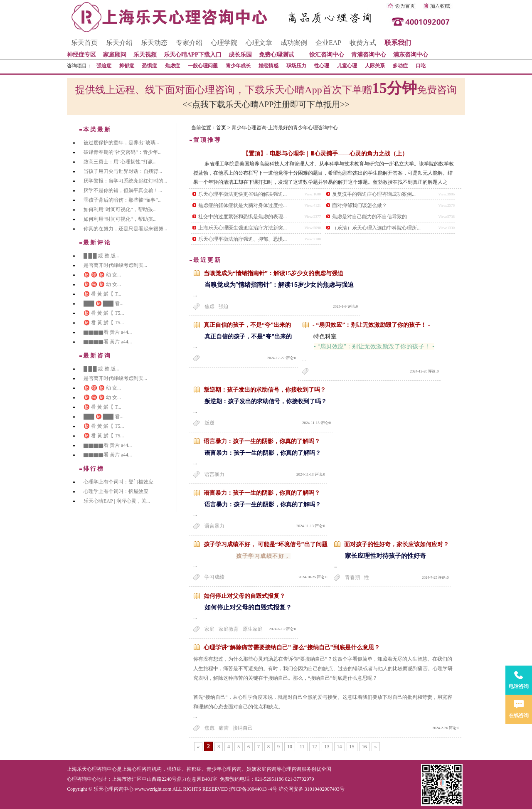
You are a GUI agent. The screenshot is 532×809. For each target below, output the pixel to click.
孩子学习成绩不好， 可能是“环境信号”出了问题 (266, 544)
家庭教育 (229, 629)
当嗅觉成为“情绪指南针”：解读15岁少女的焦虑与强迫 (273, 273)
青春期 (352, 577)
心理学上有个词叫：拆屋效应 (116, 491)
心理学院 (224, 43)
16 (365, 747)
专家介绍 (189, 43)
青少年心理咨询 (224, 769)
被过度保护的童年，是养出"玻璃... (121, 143)
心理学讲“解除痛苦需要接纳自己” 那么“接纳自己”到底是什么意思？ (292, 647)
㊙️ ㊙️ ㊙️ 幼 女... (102, 275)
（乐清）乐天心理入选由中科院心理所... (376, 228)
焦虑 (209, 306)
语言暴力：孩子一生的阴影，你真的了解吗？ (262, 441)
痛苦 (224, 728)
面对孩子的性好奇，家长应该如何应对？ (397, 544)
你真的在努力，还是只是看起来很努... (125, 229)
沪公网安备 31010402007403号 (312, 789)
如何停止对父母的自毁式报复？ (244, 596)
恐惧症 (150, 66)
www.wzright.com (153, 789)
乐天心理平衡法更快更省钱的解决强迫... (243, 194)
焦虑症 (172, 66)
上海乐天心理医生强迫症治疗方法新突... (243, 228)
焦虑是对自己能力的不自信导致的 (369, 217)
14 (340, 747)
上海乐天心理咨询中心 (92, 769)
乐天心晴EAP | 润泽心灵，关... (117, 501)
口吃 (421, 66)
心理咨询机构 (147, 769)
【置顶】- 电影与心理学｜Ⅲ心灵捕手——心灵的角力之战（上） (325, 154)
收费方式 (363, 43)
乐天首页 (84, 43)
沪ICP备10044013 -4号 (253, 789)
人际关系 (375, 66)
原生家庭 (253, 629)
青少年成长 (238, 66)
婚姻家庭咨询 (261, 769)
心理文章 (259, 43)
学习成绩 (214, 577)
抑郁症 (127, 66)
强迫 (224, 306)
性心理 (322, 66)
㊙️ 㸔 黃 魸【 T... (102, 294)
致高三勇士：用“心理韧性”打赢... (120, 162)
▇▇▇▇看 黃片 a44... (108, 332)
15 (352, 747)
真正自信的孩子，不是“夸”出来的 (247, 325)
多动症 (400, 66)
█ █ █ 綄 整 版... (101, 256)
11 (302, 747)
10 (290, 747)
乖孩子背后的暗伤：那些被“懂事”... (123, 200)
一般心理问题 (203, 66)
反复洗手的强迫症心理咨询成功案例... (374, 194)
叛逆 (209, 423)
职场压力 (296, 66)
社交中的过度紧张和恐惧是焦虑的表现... (243, 217)
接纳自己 (243, 728)
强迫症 (104, 66)
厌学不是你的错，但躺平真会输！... (123, 190)
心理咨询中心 (82, 779)
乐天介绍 (119, 43)
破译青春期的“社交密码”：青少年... (123, 152)
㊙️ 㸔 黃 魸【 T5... (104, 313)
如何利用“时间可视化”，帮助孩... (120, 210)
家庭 (209, 629)
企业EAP (328, 43)
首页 (221, 128)
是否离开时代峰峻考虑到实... (115, 265)
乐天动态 (154, 43)
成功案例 (294, 43)
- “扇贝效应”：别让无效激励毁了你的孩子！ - (371, 325)
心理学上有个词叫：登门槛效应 (118, 482)
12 (315, 747)
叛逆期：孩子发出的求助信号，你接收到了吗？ (265, 390)
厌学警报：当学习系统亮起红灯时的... (125, 181)
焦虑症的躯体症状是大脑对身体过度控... (243, 205)
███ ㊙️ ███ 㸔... (103, 303)
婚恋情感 (268, 66)
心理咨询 (291, 769)
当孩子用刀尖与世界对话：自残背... (123, 171)
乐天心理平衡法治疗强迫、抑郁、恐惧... (243, 239)
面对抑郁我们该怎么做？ (360, 205)
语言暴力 (214, 474)
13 (327, 747)
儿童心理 (347, 66)
